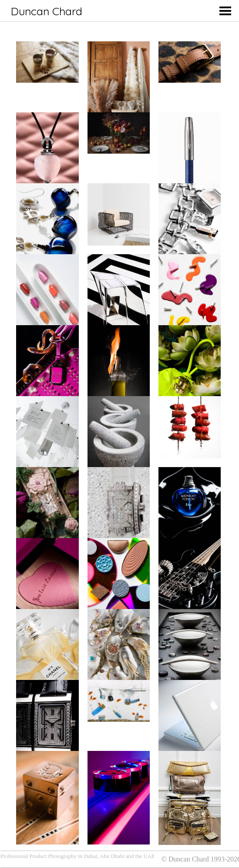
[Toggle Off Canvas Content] (229, 11)
